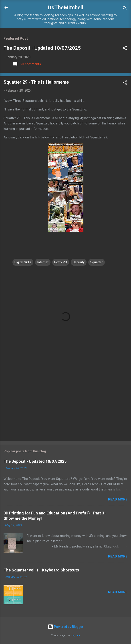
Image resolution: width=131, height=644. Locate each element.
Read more (118, 499)
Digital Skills (23, 262)
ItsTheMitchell (65, 8)
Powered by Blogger (65, 627)
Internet (43, 262)
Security (79, 262)
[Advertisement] (65, 403)
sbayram (75, 635)
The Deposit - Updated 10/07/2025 (42, 48)
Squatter (97, 262)
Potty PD (61, 262)
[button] (125, 49)
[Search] (125, 9)
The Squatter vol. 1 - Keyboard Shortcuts (41, 570)
